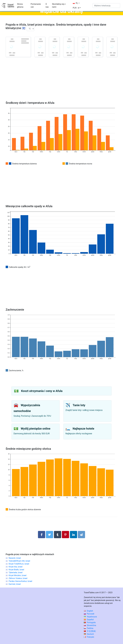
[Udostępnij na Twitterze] (49, 535)
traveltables (11, 6)
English (88, 611)
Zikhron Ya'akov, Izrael (18, 578)
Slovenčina (90, 625)
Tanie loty (79, 405)
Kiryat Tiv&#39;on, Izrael (19, 564)
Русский (89, 614)
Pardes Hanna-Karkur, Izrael (20, 581)
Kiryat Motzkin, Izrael (18, 575)
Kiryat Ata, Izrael (16, 567)
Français (89, 637)
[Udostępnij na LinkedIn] (74, 535)
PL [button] (75, 3)
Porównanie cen (36, 5)
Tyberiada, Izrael (16, 573)
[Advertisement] (61, 83)
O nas (47, 5)
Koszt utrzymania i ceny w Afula (42, 391)
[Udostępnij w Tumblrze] (58, 535)
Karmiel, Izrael (15, 584)
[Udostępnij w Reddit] (81, 535)
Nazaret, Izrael (15, 558)
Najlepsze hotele (83, 429)
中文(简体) (90, 631)
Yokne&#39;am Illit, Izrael (19, 561)
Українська (90, 617)
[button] (77, 8)
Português (90, 622)
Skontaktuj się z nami (59, 5)
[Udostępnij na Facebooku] (42, 535)
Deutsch (89, 634)
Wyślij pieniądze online (36, 429)
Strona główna (20, 5)
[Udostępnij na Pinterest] (65, 535)
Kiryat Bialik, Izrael (16, 570)
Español (89, 620)
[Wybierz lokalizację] (106, 6)
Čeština (89, 628)
